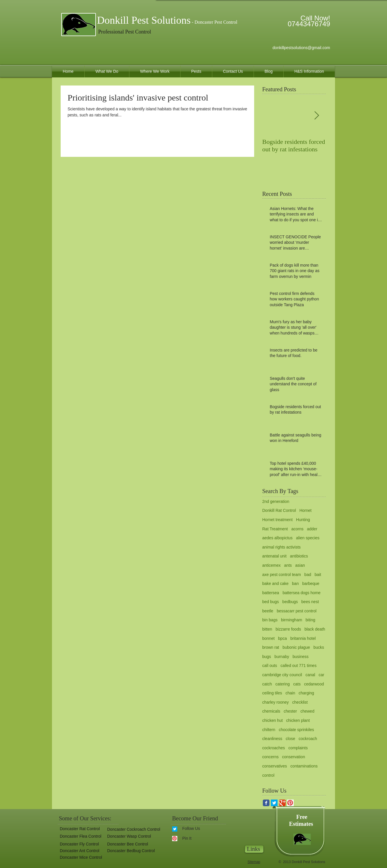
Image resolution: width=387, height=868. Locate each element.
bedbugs (290, 602)
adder (312, 529)
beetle (268, 611)
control (268, 775)
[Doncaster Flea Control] (80, 836)
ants (288, 565)
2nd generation (276, 501)
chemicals (271, 711)
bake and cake (275, 583)
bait (318, 575)
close (290, 739)
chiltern (269, 730)
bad (308, 575)
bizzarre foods (288, 629)
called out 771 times (298, 666)
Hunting (303, 520)
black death (315, 629)
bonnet (268, 638)
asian (300, 565)
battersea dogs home (302, 593)
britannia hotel (303, 638)
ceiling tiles (272, 693)
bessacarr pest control (297, 611)
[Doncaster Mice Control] (80, 857)
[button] (131, 851)
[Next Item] (317, 116)
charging (306, 693)
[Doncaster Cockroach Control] (133, 829)
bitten (267, 629)
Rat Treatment (275, 529)
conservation (294, 757)
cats (297, 684)
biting (310, 620)
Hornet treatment (277, 520)
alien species (308, 538)
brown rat (271, 647)
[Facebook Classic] (266, 803)
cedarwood (314, 684)
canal (310, 675)
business (301, 657)
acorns (297, 529)
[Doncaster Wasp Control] (129, 836)
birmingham (292, 620)
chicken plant (298, 720)
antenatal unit (274, 556)
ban (295, 583)
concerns (270, 757)
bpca (282, 638)
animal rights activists (281, 547)
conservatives (275, 766)
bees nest (310, 602)
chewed (307, 711)
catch (267, 684)
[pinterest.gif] (290, 803)
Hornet (306, 510)
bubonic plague (296, 647)
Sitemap (254, 862)
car (321, 675)
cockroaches (274, 748)
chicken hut (272, 720)
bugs (267, 657)
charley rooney (276, 702)
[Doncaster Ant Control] (79, 851)
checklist (300, 702)
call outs (270, 666)
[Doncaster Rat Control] (79, 829)
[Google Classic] (282, 803)
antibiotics (299, 556)
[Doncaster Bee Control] (127, 844)
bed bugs (271, 602)
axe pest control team (282, 575)
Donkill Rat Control (279, 510)
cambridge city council (282, 675)
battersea (271, 593)
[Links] (254, 849)
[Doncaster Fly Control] (78, 844)
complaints (298, 748)
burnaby (282, 657)
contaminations (304, 766)
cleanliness (272, 739)
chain (290, 693)
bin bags (270, 620)
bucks (319, 647)
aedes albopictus (277, 538)
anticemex (271, 565)
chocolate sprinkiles (296, 730)
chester (290, 711)
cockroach (308, 739)
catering (282, 684)
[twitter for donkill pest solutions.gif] (274, 803)
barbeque (311, 583)
